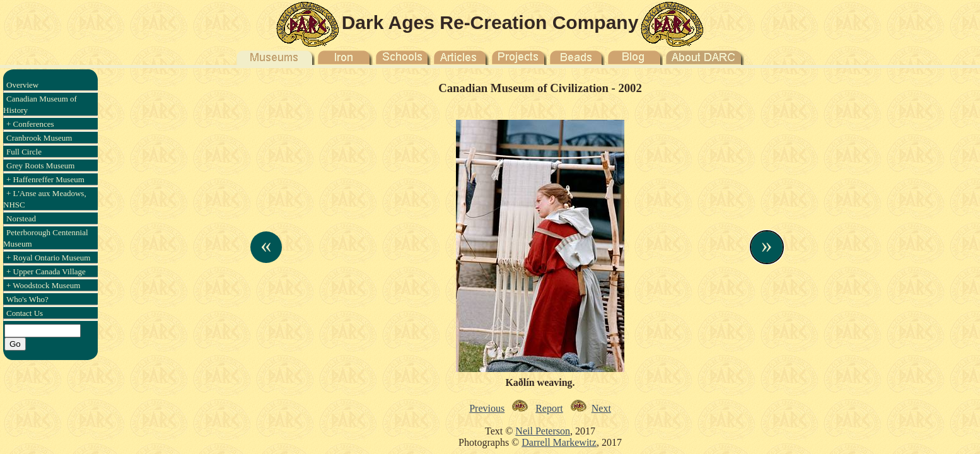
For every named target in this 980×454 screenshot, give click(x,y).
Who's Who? (27, 299)
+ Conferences (30, 124)
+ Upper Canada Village (46, 271)
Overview (22, 85)
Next (601, 408)
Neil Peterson (543, 431)
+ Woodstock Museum (43, 285)
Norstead (21, 218)
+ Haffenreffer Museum (45, 179)
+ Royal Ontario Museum (48, 258)
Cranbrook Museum (39, 138)
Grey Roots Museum (40, 166)
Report (549, 408)
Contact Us (25, 313)
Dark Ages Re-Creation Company (490, 22)
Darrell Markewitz (559, 442)
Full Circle (24, 152)
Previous (487, 408)
